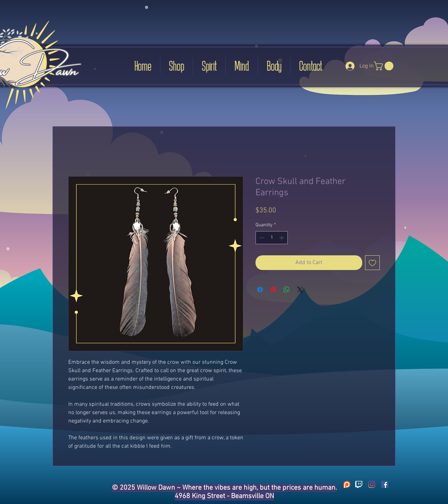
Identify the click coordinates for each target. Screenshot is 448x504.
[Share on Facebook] (260, 290)
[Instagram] (372, 484)
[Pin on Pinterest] (273, 290)
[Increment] (282, 238)
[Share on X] (300, 290)
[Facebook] (385, 484)
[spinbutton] (272, 238)
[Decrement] (261, 238)
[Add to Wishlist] (372, 263)
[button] (385, 66)
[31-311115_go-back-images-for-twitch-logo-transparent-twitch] (359, 484)
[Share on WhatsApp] (287, 290)
